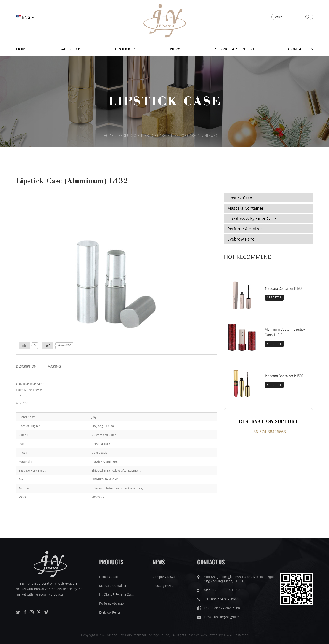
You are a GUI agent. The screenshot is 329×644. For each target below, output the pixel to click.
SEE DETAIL (274, 297)
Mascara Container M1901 (284, 288)
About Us (71, 49)
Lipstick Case (164, 101)
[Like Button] (24, 346)
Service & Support (235, 49)
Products (126, 49)
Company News (164, 577)
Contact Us (300, 49)
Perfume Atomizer (245, 229)
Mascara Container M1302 (284, 376)
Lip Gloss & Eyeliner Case (252, 218)
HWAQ (229, 635)
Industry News (163, 586)
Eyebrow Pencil (242, 239)
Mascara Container (245, 208)
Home (22, 49)
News (176, 49)
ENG (25, 17)
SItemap (242, 635)
